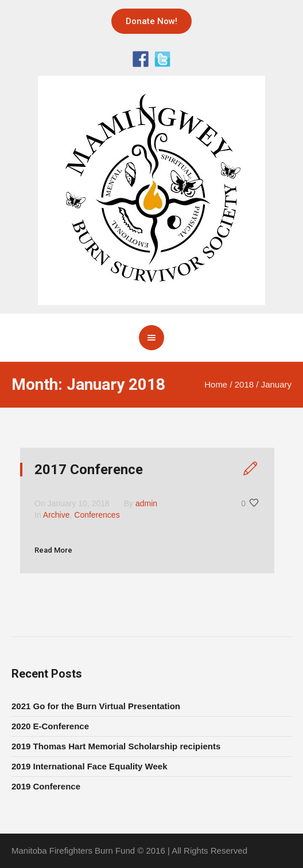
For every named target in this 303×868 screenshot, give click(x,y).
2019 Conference (46, 786)
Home (216, 384)
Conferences (97, 515)
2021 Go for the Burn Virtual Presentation (96, 706)
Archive (57, 515)
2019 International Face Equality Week (90, 766)
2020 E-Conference (50, 726)
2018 (244, 384)
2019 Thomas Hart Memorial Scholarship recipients (116, 746)
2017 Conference (89, 470)
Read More (53, 550)
